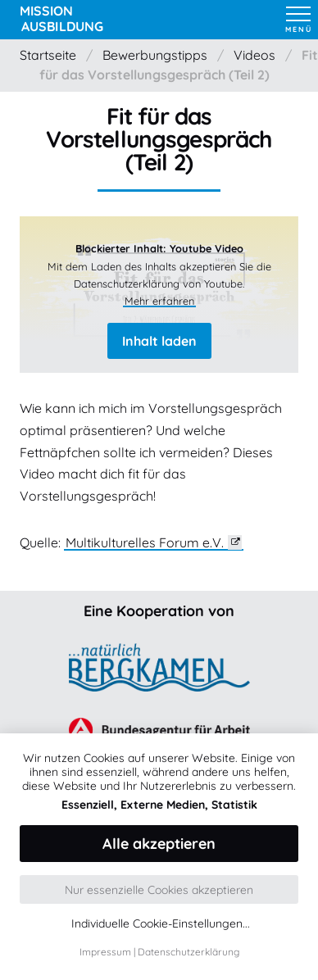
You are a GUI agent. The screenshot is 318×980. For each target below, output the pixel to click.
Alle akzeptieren (159, 844)
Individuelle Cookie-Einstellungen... (161, 924)
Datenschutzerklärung (189, 952)
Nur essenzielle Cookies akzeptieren (159, 890)
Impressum (105, 952)
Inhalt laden (159, 341)
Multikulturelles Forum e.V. (145, 542)
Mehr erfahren (159, 301)
